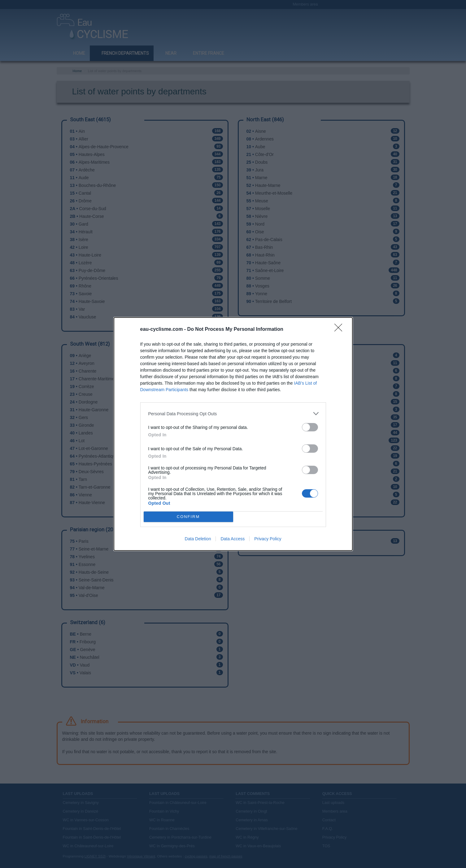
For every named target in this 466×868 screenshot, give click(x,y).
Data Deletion (198, 539)
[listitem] (233, 414)
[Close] (340, 330)
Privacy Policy (268, 539)
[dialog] (233, 434)
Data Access (233, 539)
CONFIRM (188, 517)
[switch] (310, 427)
